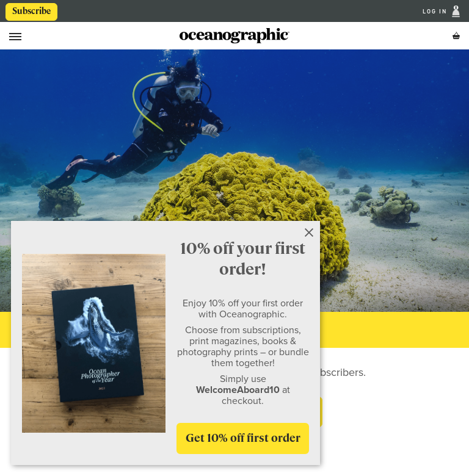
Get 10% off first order (243, 438)
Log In (436, 11)
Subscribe (31, 11)
